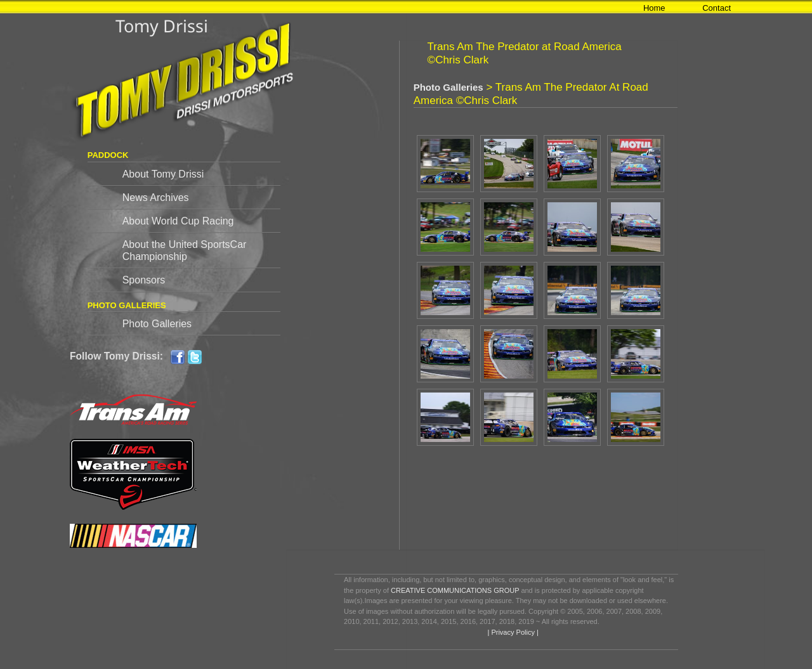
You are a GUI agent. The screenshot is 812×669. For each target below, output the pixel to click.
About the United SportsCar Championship (185, 250)
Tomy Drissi (162, 26)
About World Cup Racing (178, 221)
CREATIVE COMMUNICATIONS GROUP (455, 590)
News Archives (156, 198)
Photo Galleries (157, 324)
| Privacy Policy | (512, 632)
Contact (717, 8)
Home (654, 8)
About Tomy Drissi (163, 174)
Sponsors (144, 280)
